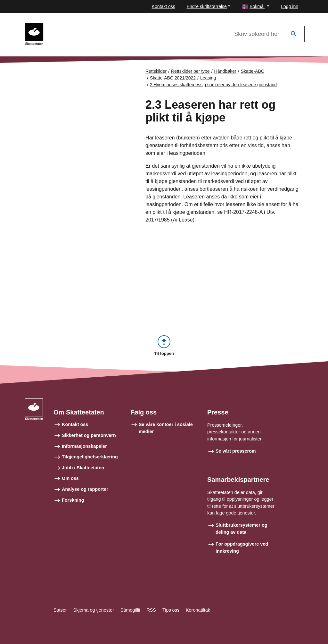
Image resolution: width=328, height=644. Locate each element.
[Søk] (294, 34)
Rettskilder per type (190, 71)
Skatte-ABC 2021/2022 (77, 26)
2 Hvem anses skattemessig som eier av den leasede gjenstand (213, 85)
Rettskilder (156, 71)
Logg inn (290, 6)
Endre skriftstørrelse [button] (207, 6)
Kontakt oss (164, 6)
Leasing (208, 78)
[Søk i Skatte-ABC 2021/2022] (268, 34)
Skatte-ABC (253, 71)
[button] (256, 7)
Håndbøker (225, 71)
